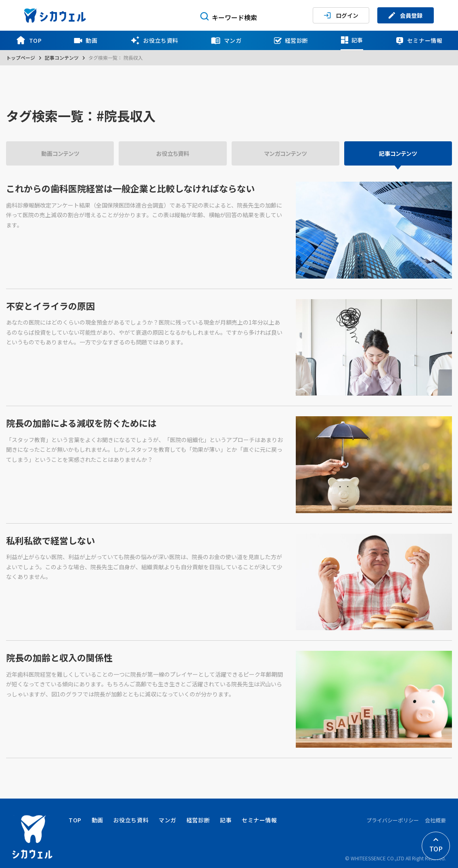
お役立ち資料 (154, 40)
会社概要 (435, 820)
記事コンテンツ (62, 58)
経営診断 (291, 40)
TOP (29, 40)
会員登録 (406, 15)
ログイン (341, 15)
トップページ (21, 58)
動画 (86, 40)
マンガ (226, 40)
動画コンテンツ (60, 153)
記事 (352, 40)
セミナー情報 (419, 41)
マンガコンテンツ (285, 153)
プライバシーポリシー (393, 820)
